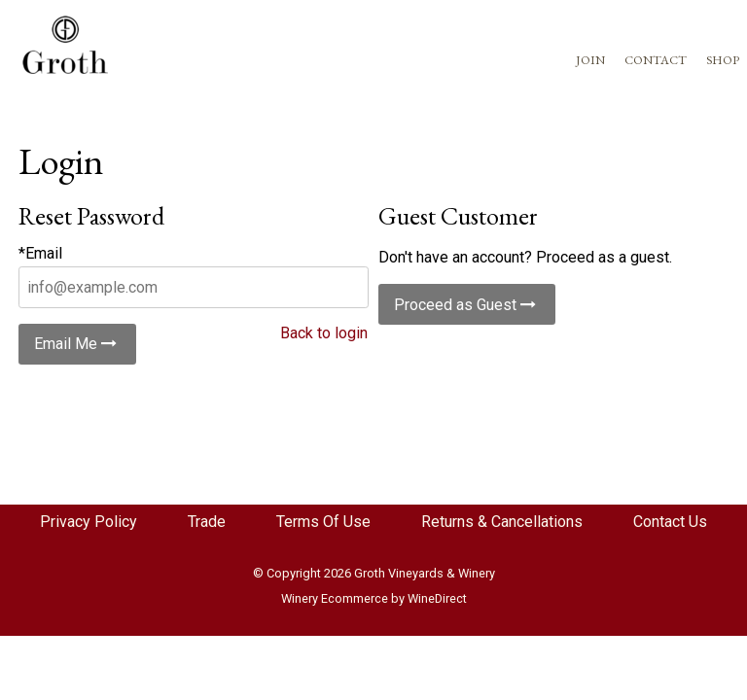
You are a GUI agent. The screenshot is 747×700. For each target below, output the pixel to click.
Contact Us (670, 522)
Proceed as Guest (467, 305)
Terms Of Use (323, 522)
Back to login (324, 333)
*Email (40, 253)
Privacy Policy (89, 522)
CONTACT (656, 60)
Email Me (77, 344)
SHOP (723, 60)
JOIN (590, 60)
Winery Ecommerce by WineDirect (374, 598)
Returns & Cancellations (502, 522)
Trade (207, 522)
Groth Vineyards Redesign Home (65, 45)
